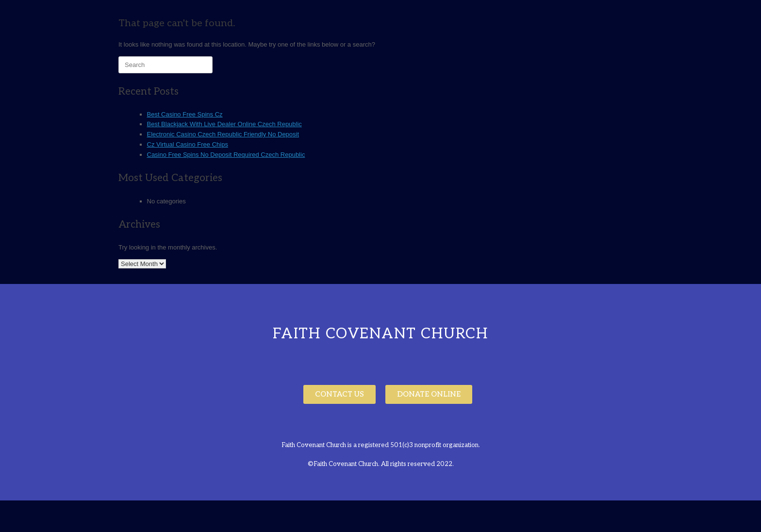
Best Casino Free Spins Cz (185, 114)
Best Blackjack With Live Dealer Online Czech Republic (224, 124)
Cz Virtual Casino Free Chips (188, 144)
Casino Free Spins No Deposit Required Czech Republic (226, 155)
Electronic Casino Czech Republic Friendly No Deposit (223, 134)
